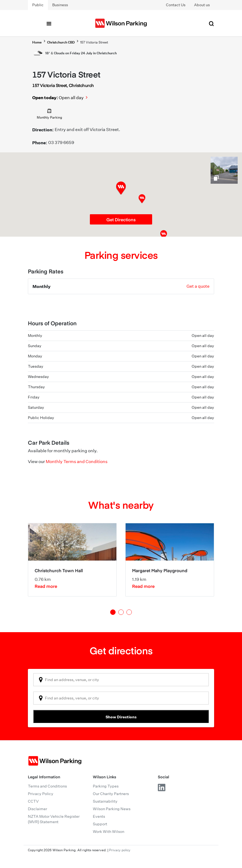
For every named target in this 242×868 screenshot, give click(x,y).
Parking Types (106, 786)
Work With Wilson (109, 832)
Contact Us (176, 5)
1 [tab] (113, 612)
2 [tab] (121, 612)
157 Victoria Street (94, 42)
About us (202, 5)
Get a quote (198, 286)
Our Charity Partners (111, 794)
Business (60, 5)
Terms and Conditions (47, 786)
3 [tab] (129, 612)
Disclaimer (37, 809)
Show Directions (121, 717)
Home (37, 42)
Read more (46, 586)
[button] (142, 199)
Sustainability (105, 801)
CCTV (33, 801)
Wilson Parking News (112, 809)
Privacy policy (120, 850)
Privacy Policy (41, 794)
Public (38, 5)
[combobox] (121, 680)
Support (100, 824)
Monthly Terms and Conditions (77, 462)
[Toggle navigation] (49, 23)
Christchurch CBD (61, 42)
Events (99, 816)
